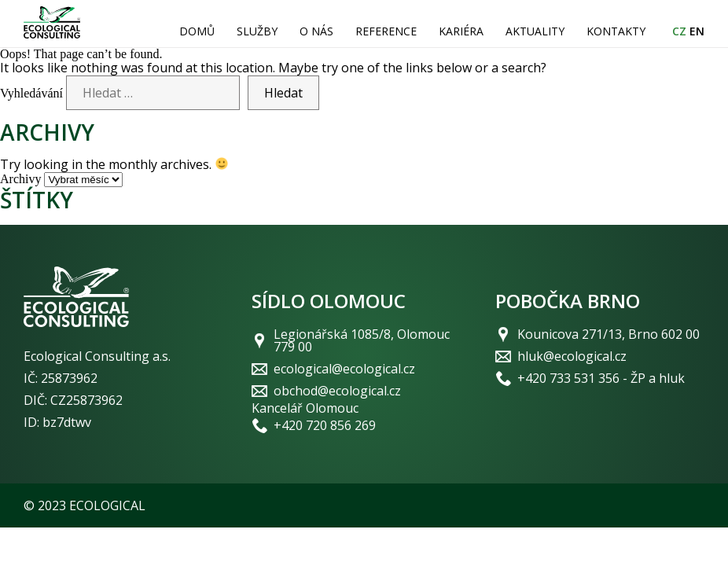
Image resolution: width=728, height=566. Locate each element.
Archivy (20, 179)
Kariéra (461, 31)
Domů (197, 31)
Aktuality (535, 31)
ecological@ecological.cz (344, 369)
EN (697, 31)
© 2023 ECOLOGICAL (85, 505)
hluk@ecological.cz (572, 356)
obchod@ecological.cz (337, 391)
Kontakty (616, 31)
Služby (257, 31)
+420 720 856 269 (325, 425)
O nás (316, 31)
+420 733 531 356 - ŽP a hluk (601, 378)
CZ (679, 31)
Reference (386, 31)
